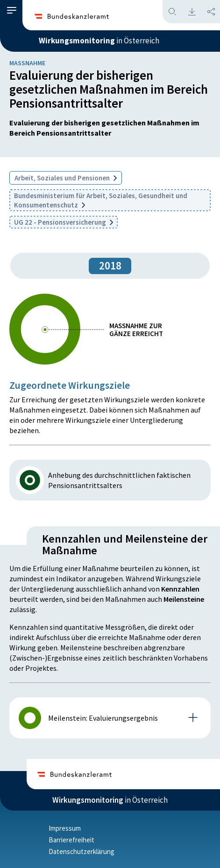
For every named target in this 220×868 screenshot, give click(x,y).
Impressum (65, 828)
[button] (12, 10)
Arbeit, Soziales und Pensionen (66, 178)
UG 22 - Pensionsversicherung (64, 222)
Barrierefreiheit (71, 840)
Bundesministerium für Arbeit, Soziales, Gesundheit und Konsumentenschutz (101, 200)
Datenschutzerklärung (82, 851)
